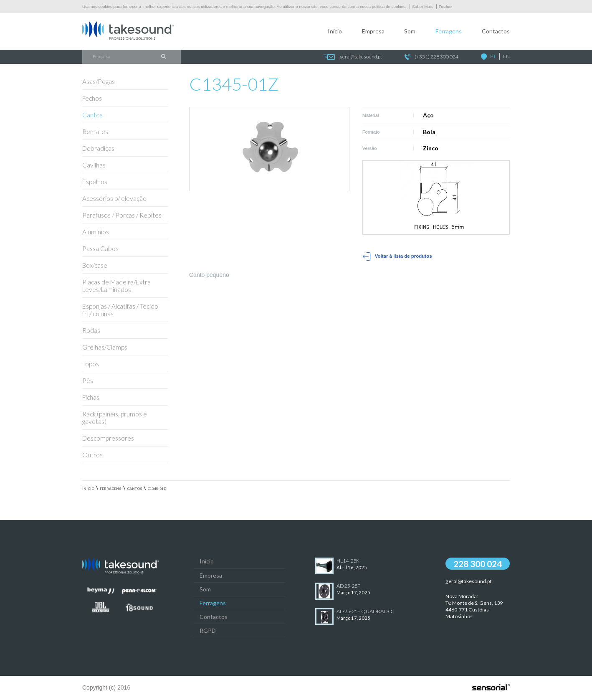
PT (493, 56)
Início (335, 31)
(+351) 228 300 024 (431, 57)
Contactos (496, 31)
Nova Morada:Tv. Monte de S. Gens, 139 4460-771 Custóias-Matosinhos (474, 606)
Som (410, 31)
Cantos (135, 489)
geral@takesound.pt (353, 57)
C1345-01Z (157, 489)
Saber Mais (422, 6)
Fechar (445, 6)
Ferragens (449, 31)
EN (506, 56)
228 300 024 (478, 564)
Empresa (373, 31)
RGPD (208, 630)
